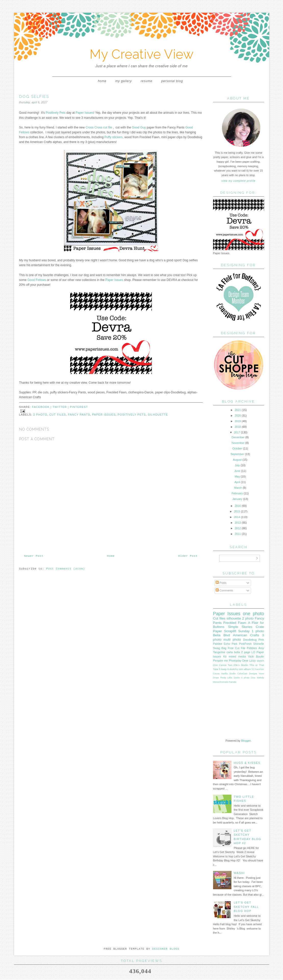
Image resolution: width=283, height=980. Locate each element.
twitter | (61, 407)
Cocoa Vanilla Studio (224, 674)
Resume (146, 81)
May (237, 476)
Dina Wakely (257, 678)
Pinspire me (221, 661)
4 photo (245, 678)
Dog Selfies (34, 97)
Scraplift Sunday (237, 631)
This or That (257, 665)
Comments (224, 590)
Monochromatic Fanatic (225, 682)
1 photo (258, 631)
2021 (238, 410)
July (237, 465)
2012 (238, 528)
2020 (238, 416)
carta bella (233, 652)
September (237, 454)
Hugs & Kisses (247, 763)
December (238, 437)
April (237, 482)
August (237, 460)
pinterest (79, 407)
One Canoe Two (223, 665)
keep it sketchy (230, 669)
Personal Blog (172, 81)
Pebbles (252, 648)
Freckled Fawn (235, 623)
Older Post (188, 556)
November (238, 443)
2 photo (40, 415)
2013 (238, 523)
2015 (237, 511)
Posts (221, 583)
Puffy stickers (113, 137)
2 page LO (248, 652)
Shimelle (259, 644)
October (237, 448)
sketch (260, 661)
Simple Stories (240, 627)
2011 (238, 534)
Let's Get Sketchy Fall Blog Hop (246, 907)
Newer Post (34, 556)
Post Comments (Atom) (66, 569)
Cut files (58, 415)
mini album (245, 669)
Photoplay (235, 661)
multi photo (232, 640)
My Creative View (142, 54)
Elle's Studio (241, 665)
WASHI (239, 873)
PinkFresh (245, 644)
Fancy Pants (79, 415)
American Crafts (246, 635)
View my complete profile (238, 181)
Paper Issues (84, 113)
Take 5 (217, 669)
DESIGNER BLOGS (166, 949)
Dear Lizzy (249, 661)
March (238, 488)
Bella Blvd (222, 635)
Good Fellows (37, 280)
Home (102, 81)
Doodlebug (250, 640)
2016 (238, 506)
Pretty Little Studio (230, 678)
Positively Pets (56, 113)
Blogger (246, 741)
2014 (237, 517)
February (237, 493)
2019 (238, 421)
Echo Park (231, 644)
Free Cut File (237, 648)
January (237, 499)
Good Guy (139, 127)
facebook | (42, 407)
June (237, 471)
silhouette (158, 415)
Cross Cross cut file (99, 127)
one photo (254, 614)
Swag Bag (220, 648)
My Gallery (124, 81)
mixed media (237, 656)
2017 (237, 432)
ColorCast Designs (247, 674)
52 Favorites (258, 669)
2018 (238, 427)
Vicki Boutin (256, 656)
